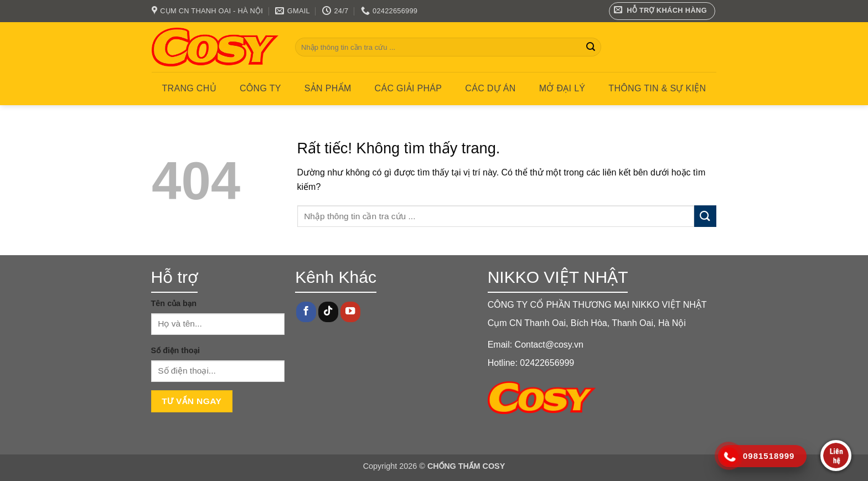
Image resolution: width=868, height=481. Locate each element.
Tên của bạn (174, 303)
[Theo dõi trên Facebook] (306, 312)
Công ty (260, 88)
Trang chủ (189, 88)
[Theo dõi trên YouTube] (350, 312)
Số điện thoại (175, 350)
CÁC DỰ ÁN (490, 88)
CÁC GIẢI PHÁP (409, 88)
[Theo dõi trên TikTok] (328, 312)
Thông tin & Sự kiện (657, 88)
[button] (662, 11)
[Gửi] (591, 47)
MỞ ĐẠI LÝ (562, 88)
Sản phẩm (328, 88)
